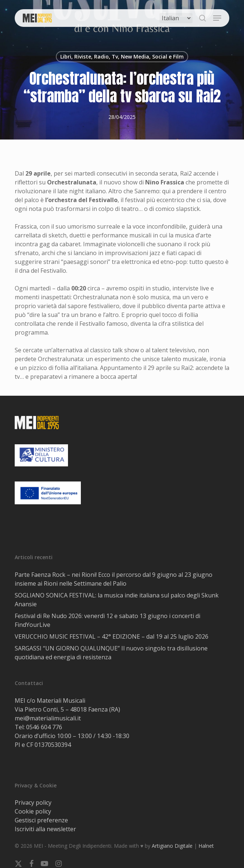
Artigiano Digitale (172, 846)
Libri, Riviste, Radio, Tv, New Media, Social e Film (122, 57)
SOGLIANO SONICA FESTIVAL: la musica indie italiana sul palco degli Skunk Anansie (117, 600)
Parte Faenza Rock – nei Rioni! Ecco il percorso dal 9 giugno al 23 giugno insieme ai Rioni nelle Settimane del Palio (114, 579)
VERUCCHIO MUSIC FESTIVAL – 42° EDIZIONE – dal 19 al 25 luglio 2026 (112, 636)
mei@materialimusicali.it (48, 718)
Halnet (206, 846)
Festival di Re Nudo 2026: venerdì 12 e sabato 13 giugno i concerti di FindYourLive (107, 620)
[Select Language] (176, 18)
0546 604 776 (44, 727)
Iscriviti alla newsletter (45, 829)
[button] (217, 18)
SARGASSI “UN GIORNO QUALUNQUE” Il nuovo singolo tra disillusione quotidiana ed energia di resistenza (111, 653)
